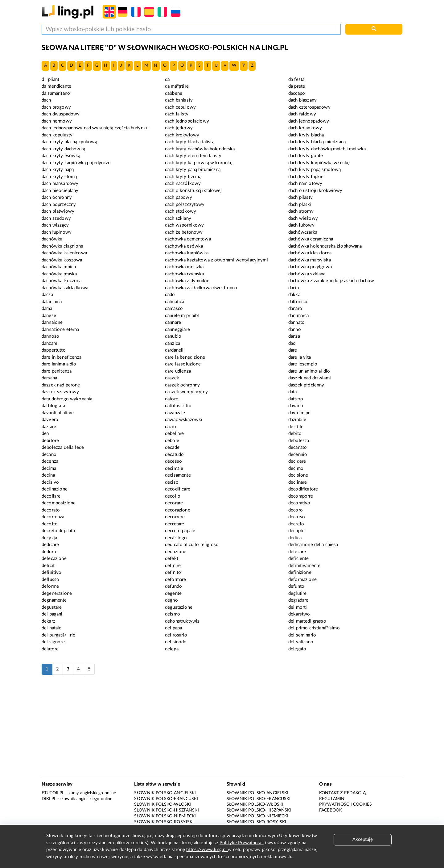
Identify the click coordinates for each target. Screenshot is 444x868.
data (293, 392)
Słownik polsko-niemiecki (165, 816)
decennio (298, 455)
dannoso (50, 336)
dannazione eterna (60, 330)
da (167, 79)
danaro (295, 309)
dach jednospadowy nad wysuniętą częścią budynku (95, 128)
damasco (174, 309)
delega (172, 649)
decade (172, 447)
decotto (50, 524)
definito (173, 572)
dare (293, 350)
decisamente (178, 475)
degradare (298, 600)
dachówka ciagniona (62, 246)
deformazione (302, 580)
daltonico (298, 302)
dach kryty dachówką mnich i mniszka (327, 149)
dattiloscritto (178, 406)
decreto (296, 524)
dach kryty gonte (306, 156)
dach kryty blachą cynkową (69, 142)
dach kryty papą (58, 170)
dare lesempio (303, 364)
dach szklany (178, 218)
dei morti (298, 607)
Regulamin (332, 799)
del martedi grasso (307, 621)
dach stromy (301, 211)
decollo (173, 496)
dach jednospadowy (309, 121)
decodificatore (303, 489)
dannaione (52, 322)
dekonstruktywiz (182, 621)
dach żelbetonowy (184, 232)
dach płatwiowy (58, 211)
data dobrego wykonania (67, 399)
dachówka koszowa (62, 260)
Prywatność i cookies (345, 804)
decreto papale (180, 531)
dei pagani (52, 614)
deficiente (299, 559)
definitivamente (304, 566)
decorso (297, 517)
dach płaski (300, 204)
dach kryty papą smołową (314, 170)
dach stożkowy (181, 211)
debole (172, 441)
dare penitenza (57, 371)
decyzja (49, 538)
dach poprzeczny (59, 204)
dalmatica (175, 302)
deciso (172, 482)
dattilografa (53, 406)
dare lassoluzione (183, 364)
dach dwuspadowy (61, 114)
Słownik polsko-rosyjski (164, 822)
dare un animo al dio (309, 371)
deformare (175, 580)
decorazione (178, 510)
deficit (48, 566)
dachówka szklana (307, 274)
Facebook (331, 810)
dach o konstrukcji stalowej (193, 191)
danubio (173, 336)
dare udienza (178, 371)
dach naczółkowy (183, 184)
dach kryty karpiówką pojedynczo (76, 163)
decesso (173, 461)
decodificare (178, 489)
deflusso (50, 580)
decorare (174, 503)
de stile (296, 427)
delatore (50, 649)
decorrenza (53, 517)
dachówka (52, 239)
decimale (174, 468)
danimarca (298, 316)
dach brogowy (56, 107)
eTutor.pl (53, 793)
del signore (53, 642)
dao (292, 343)
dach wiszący (55, 225)
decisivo (50, 482)
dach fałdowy (302, 114)
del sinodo (176, 642)
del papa (173, 628)
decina (48, 475)
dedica (295, 538)
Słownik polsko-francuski (166, 799)
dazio (171, 427)
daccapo (297, 93)
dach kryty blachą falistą (190, 142)
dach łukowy (301, 225)
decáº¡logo (176, 538)
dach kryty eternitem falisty (193, 156)
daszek (172, 378)
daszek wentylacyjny (186, 392)
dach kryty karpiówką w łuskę (319, 163)
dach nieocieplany (60, 191)
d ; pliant (51, 79)
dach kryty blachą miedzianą (317, 142)
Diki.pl (49, 799)
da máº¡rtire (177, 86)
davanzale (175, 413)
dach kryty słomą (59, 177)
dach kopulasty (57, 135)
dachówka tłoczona (62, 281)
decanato (298, 447)
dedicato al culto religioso (192, 545)
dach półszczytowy (185, 204)
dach (46, 100)
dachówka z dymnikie (187, 281)
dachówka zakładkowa (65, 288)
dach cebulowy (180, 107)
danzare (49, 343)
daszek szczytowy (60, 392)
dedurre (49, 552)
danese (49, 316)
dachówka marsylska (310, 260)
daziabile (297, 420)
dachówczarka (303, 232)
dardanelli (175, 350)
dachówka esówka (184, 246)
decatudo (174, 455)
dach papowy (179, 197)
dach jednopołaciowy (187, 121)
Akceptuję (363, 839)
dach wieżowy (303, 218)
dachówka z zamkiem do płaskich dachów (331, 281)
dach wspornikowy (184, 225)
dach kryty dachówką (63, 149)
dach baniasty (179, 100)
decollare (51, 496)
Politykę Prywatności (242, 843)
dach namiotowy (305, 184)
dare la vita (300, 357)
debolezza (299, 441)
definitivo (52, 572)
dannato (296, 322)
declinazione (55, 489)
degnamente (54, 600)
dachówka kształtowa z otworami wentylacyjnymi (216, 260)
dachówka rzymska (184, 274)
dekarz (48, 621)
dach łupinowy (57, 232)
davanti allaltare (58, 413)
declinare (298, 482)
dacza (47, 295)
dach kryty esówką (61, 156)
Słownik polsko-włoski (162, 804)
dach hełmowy (57, 121)
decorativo (299, 503)
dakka (294, 295)
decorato (51, 510)
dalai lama (52, 302)
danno (295, 330)
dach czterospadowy (309, 107)
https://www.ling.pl (207, 850)
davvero (50, 420)
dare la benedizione (185, 357)
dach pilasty (300, 197)
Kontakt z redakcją (342, 793)
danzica (173, 343)
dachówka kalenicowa (64, 253)
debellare (174, 434)
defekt (172, 559)
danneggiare (177, 330)
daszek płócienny (306, 385)
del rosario (176, 635)
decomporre (301, 496)
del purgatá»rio (59, 635)
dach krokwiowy (182, 135)
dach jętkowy (179, 128)
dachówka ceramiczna (311, 239)
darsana (49, 378)
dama (47, 309)
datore (172, 399)
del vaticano (301, 642)
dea (45, 434)
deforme (50, 586)
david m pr (299, 413)
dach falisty (177, 114)
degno (171, 600)
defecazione (54, 559)
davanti (296, 406)
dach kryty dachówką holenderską (200, 149)
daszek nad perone (61, 385)
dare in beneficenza (62, 357)
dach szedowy (56, 218)
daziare (49, 427)
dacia (294, 288)
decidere (297, 461)
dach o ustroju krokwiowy (315, 191)
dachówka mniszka (184, 267)
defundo (173, 586)
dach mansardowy (60, 184)
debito (295, 434)
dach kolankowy (305, 128)
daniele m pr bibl (182, 316)
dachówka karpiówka (187, 253)
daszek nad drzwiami (310, 378)
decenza (50, 461)
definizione (300, 572)
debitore (50, 441)
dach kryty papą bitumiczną (193, 170)
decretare (175, 524)
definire (173, 566)
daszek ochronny (182, 385)
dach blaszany (302, 100)
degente (173, 593)
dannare (173, 322)
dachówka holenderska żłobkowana (325, 246)
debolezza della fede (63, 447)
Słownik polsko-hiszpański (166, 810)
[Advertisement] (222, 729)
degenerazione (57, 593)
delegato (297, 649)
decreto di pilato (59, 531)
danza (294, 336)
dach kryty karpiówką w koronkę (199, 163)
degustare (52, 607)
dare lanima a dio (59, 364)
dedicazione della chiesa (313, 545)
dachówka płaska (59, 274)
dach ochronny (57, 197)
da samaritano (56, 93)
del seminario (302, 635)
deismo (173, 614)
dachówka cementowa (188, 239)
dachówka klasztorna (310, 253)
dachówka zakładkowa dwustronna (201, 288)
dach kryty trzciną (183, 177)
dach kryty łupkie (306, 177)
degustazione (179, 607)
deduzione (176, 552)
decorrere (175, 517)
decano (49, 455)
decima (49, 468)
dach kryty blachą (306, 135)
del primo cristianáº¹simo (314, 628)
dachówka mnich (59, 267)
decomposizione (59, 503)
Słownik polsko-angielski (165, 793)
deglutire (297, 593)
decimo (296, 468)
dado (170, 295)
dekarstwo (299, 614)
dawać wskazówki (184, 420)
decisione (298, 475)
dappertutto (54, 350)
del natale (52, 628)
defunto (296, 586)
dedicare (50, 545)
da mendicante (56, 86)
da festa (296, 79)
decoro (296, 510)
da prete (297, 86)
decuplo (296, 531)
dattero (296, 399)
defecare (297, 552)
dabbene (174, 93)
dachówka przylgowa (310, 267)
